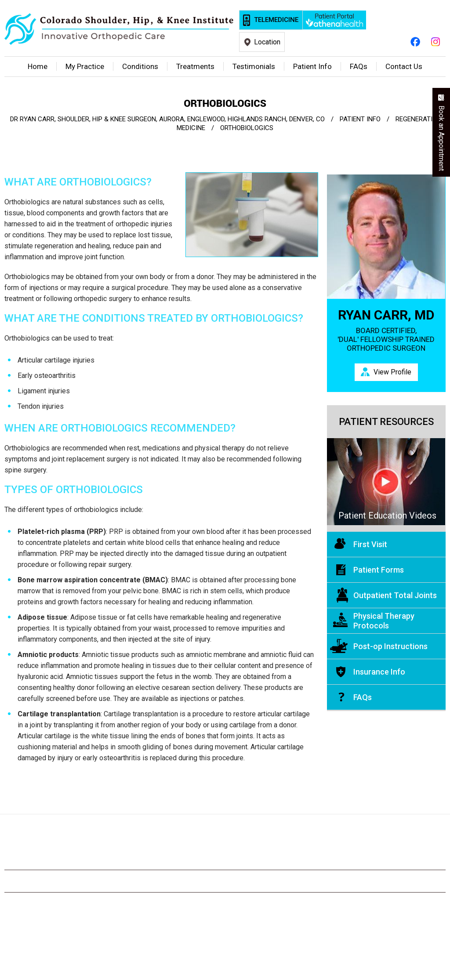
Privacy (125, 881)
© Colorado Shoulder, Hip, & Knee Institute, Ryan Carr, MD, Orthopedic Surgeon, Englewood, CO (225, 913)
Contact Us (404, 66)
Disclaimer (80, 881)
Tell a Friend (263, 881)
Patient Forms (379, 570)
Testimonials (254, 66)
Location (267, 42)
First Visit (370, 544)
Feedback (212, 881)
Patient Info (312, 66)
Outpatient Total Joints (395, 595)
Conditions (140, 66)
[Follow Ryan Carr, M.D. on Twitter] (205, 851)
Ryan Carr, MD (386, 315)
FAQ (359, 66)
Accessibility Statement (386, 881)
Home (38, 66)
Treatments (195, 66)
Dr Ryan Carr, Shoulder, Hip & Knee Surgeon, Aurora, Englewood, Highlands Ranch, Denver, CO (167, 119)
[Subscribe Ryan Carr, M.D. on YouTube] (225, 851)
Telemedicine (276, 20)
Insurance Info (379, 672)
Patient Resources (386, 422)
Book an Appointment (441, 138)
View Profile (392, 372)
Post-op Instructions (390, 646)
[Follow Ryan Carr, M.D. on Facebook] (415, 41)
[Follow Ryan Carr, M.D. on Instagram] (435, 41)
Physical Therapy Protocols (384, 621)
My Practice (85, 66)
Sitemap (167, 881)
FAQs (363, 697)
